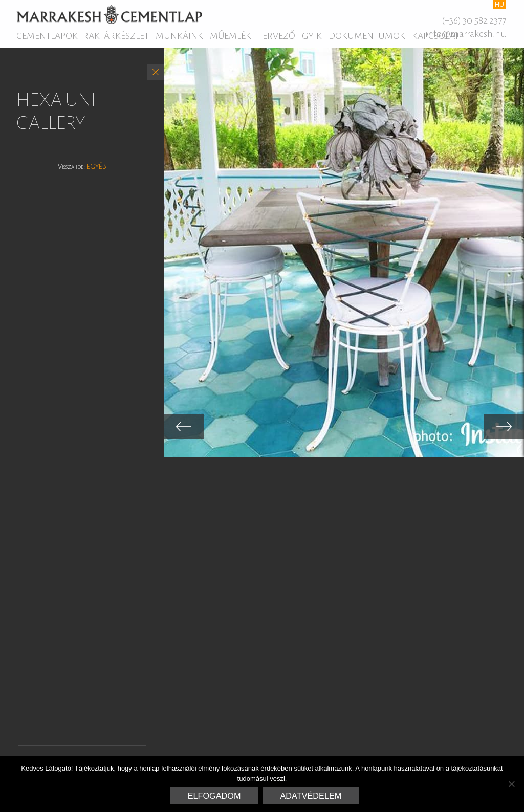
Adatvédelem (311, 796)
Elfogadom (214, 796)
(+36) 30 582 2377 (474, 20)
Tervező (277, 36)
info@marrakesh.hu (466, 34)
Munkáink (179, 36)
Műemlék (231, 36)
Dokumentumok (367, 36)
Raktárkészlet (116, 36)
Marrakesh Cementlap (109, 14)
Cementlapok (47, 36)
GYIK (312, 36)
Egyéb (96, 167)
